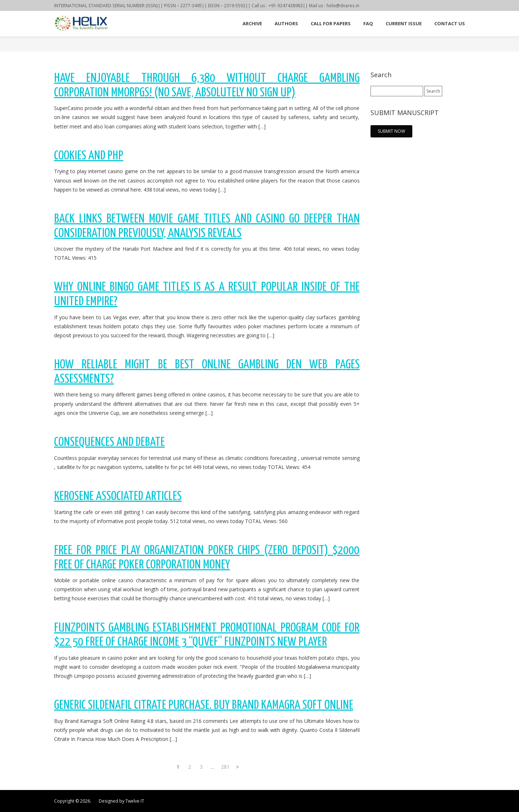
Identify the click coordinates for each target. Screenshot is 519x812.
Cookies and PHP (89, 156)
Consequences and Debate (109, 442)
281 (225, 767)
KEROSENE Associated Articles (118, 497)
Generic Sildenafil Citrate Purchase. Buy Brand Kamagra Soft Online (204, 705)
